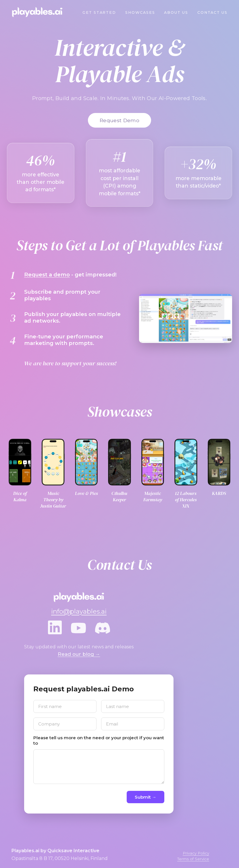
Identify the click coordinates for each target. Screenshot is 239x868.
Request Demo (119, 120)
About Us (176, 12)
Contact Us (212, 12)
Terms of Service (193, 859)
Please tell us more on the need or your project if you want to (99, 740)
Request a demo (47, 275)
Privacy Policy (196, 853)
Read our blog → (79, 654)
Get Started (99, 12)
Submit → (145, 797)
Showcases (140, 12)
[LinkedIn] (55, 629)
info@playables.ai (79, 611)
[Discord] (103, 629)
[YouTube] (78, 629)
